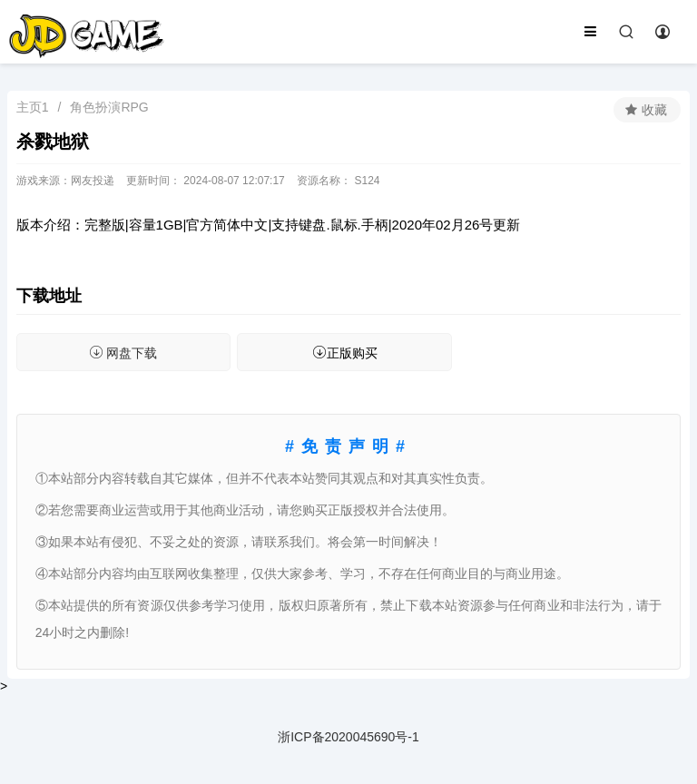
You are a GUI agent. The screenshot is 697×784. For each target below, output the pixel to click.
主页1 (33, 107)
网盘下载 (123, 353)
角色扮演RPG (109, 107)
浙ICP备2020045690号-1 (348, 737)
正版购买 (345, 353)
